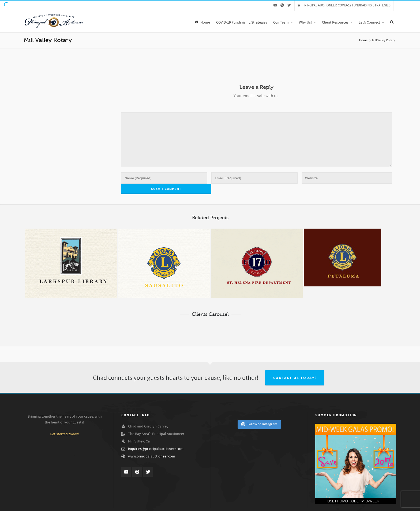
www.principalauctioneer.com (152, 456)
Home (363, 40)
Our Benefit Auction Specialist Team (259, 504)
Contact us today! (295, 378)
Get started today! (64, 434)
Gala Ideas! (367, 504)
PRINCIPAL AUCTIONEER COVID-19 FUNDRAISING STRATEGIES (344, 5)
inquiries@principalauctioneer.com (156, 449)
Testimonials (317, 504)
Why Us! (170, 504)
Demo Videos (296, 504)
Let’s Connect (387, 504)
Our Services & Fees (343, 504)
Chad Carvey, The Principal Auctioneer (205, 504)
